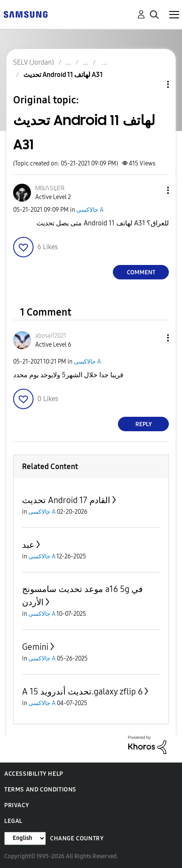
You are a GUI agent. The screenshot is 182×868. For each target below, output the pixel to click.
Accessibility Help (34, 774)
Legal (13, 821)
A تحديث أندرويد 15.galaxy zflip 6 (82, 692)
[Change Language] (25, 838)
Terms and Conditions (40, 790)
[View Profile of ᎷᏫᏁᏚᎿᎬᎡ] (50, 188)
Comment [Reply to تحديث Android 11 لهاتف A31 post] (141, 272)
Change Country (77, 838)
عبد (28, 545)
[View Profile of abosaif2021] (51, 336)
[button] (154, 190)
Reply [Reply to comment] (144, 424)
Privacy (17, 805)
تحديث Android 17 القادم (66, 500)
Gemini (35, 647)
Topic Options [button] (154, 84)
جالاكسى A (90, 210)
